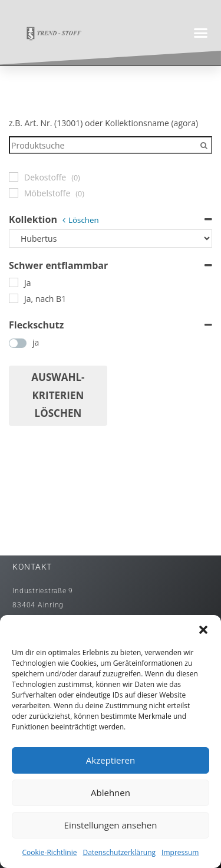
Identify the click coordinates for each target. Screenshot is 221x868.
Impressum (180, 852)
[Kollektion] (111, 239)
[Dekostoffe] (14, 177)
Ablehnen (111, 793)
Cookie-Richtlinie (50, 852)
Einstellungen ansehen (111, 825)
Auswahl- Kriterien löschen (58, 395)
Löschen (84, 220)
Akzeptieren (111, 760)
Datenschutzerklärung (119, 852)
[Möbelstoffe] (14, 193)
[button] (203, 630)
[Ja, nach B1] (14, 298)
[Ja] (14, 282)
